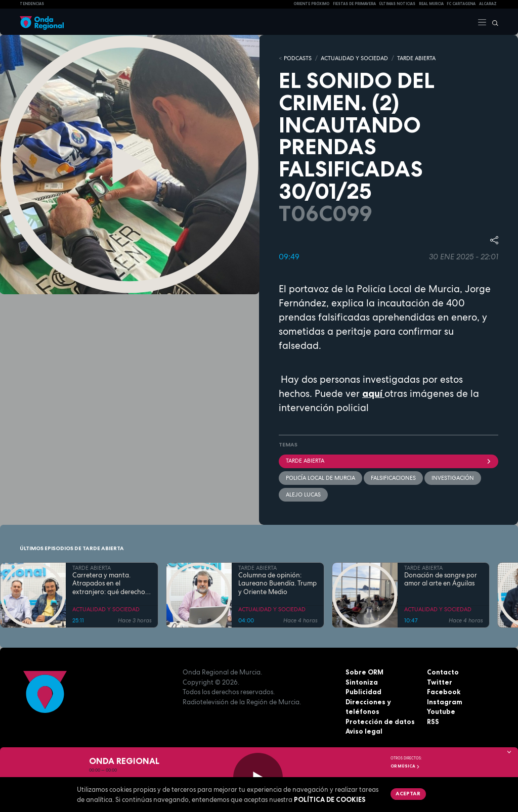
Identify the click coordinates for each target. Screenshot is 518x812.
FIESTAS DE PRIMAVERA (354, 4)
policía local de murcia (320, 478)
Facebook (444, 692)
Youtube (441, 711)
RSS (433, 721)
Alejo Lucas (303, 494)
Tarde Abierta (388, 461)
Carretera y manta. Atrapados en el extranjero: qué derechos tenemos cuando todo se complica (110, 584)
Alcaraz (488, 4)
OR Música (405, 766)
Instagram (445, 702)
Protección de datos (380, 721)
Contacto (443, 672)
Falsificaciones (393, 478)
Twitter (440, 682)
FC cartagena (461, 4)
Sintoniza (362, 682)
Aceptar (408, 793)
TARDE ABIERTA (416, 58)
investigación (453, 478)
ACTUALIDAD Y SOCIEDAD (354, 58)
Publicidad (363, 692)
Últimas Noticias (397, 4)
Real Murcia (431, 4)
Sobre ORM (364, 672)
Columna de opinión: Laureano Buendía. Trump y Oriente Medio (277, 584)
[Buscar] (493, 22)
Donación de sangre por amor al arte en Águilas (441, 579)
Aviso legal (364, 731)
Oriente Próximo (311, 4)
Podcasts (298, 58)
